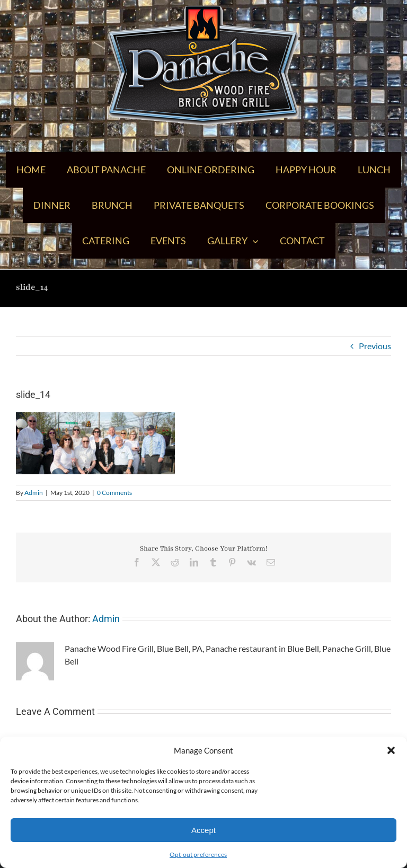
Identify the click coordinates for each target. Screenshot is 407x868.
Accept (203, 830)
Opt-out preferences (198, 854)
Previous (375, 346)
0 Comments (114, 493)
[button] (391, 750)
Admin (34, 493)
